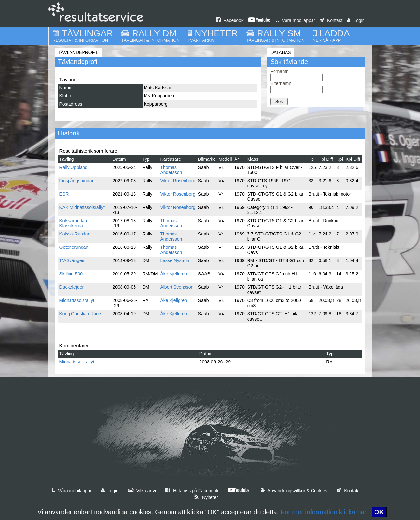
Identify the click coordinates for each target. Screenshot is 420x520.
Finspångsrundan (77, 181)
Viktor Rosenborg (178, 181)
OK (379, 512)
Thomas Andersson (171, 170)
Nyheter (206, 497)
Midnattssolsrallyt (77, 300)
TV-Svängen (72, 260)
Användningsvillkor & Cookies (294, 491)
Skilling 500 (71, 274)
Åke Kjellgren (174, 274)
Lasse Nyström (175, 260)
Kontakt (331, 20)
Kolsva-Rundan (75, 234)
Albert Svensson (177, 287)
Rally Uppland (74, 167)
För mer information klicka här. (324, 512)
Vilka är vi (142, 491)
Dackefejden (72, 287)
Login (356, 20)
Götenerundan (74, 247)
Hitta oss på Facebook (192, 491)
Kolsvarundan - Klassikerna (75, 223)
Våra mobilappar (296, 20)
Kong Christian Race (80, 314)
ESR (64, 194)
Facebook (229, 20)
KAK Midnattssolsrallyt (82, 207)
